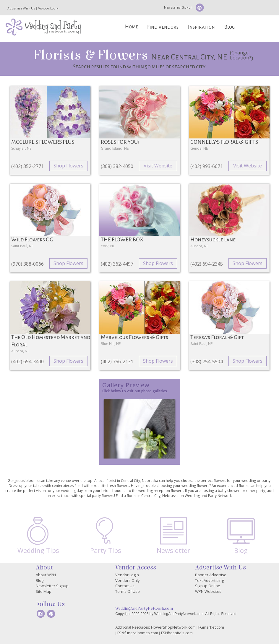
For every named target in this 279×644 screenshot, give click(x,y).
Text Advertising (209, 580)
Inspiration (201, 27)
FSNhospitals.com (177, 633)
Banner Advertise (211, 575)
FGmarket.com (211, 627)
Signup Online (208, 586)
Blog (229, 27)
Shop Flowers (68, 166)
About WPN (46, 575)
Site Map (44, 591)
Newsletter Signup (178, 7)
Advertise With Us (21, 8)
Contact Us (125, 586)
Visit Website (158, 166)
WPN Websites (208, 591)
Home (132, 27)
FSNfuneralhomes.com (138, 633)
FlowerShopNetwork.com (173, 627)
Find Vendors (163, 27)
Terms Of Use (128, 591)
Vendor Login (48, 8)
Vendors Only (128, 580)
